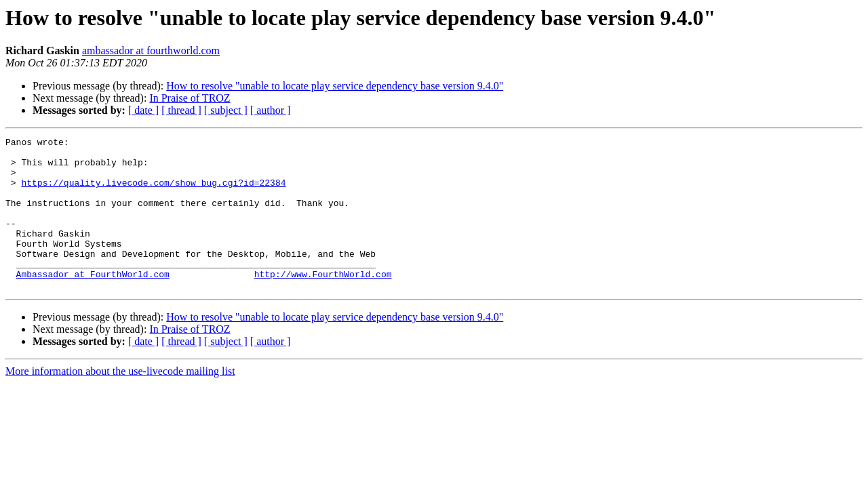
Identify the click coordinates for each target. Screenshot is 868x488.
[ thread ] (181, 110)
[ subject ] (226, 110)
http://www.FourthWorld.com (323, 302)
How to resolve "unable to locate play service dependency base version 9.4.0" (335, 86)
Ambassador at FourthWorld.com (93, 302)
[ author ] (271, 110)
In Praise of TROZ (190, 98)
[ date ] (143, 110)
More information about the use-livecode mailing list (120, 402)
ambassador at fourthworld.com (151, 50)
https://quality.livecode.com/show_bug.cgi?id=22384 (153, 192)
